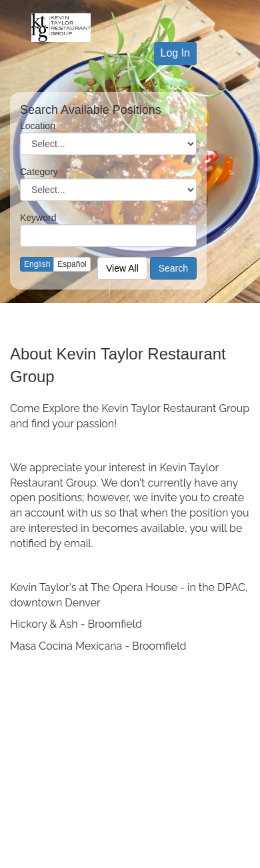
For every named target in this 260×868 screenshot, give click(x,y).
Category (39, 172)
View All (122, 268)
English (37, 264)
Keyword (38, 218)
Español (72, 264)
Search (173, 268)
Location (38, 126)
